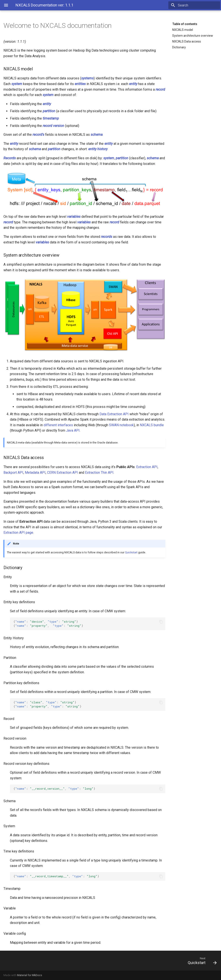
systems (87, 78)
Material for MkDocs (30, 975)
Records (10, 158)
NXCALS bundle (152, 425)
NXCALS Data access (187, 41)
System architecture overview (193, 36)
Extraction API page (18, 533)
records (107, 237)
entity (133, 84)
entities (80, 84)
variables (74, 217)
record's (38, 135)
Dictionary (179, 47)
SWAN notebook (121, 425)
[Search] (195, 5)
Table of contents (185, 24)
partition (49, 111)
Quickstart (131, 552)
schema (97, 135)
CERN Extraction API (62, 473)
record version (53, 126)
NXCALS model (183, 30)
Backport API (13, 473)
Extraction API (147, 467)
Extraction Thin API (99, 473)
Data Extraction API (114, 414)
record (160, 89)
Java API (73, 430)
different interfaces (58, 425)
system (17, 84)
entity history (98, 149)
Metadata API (35, 473)
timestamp (51, 118)
